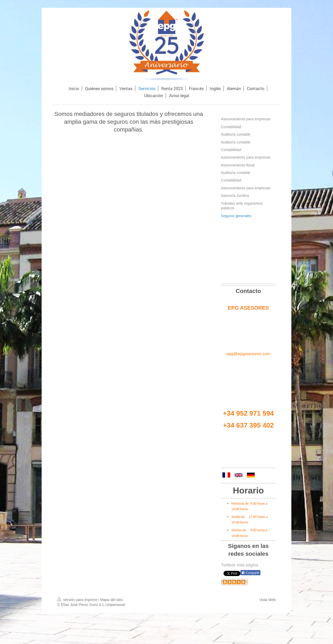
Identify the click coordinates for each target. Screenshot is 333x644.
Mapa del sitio (112, 600)
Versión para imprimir (78, 600)
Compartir (250, 573)
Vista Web (268, 600)
